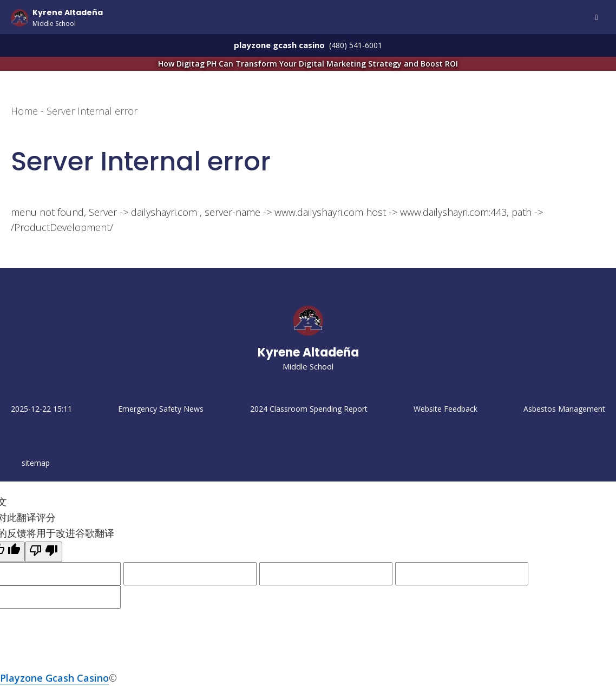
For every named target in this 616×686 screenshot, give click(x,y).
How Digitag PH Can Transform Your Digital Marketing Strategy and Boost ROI (358, 63)
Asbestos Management (564, 409)
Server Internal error (92, 111)
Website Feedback (445, 409)
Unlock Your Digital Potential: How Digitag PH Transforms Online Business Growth (569, 462)
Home (24, 111)
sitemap (36, 463)
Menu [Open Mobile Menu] (597, 18)
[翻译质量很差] (44, 552)
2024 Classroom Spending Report (309, 409)
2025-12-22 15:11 (41, 409)
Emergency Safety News (161, 409)
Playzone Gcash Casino (54, 678)
